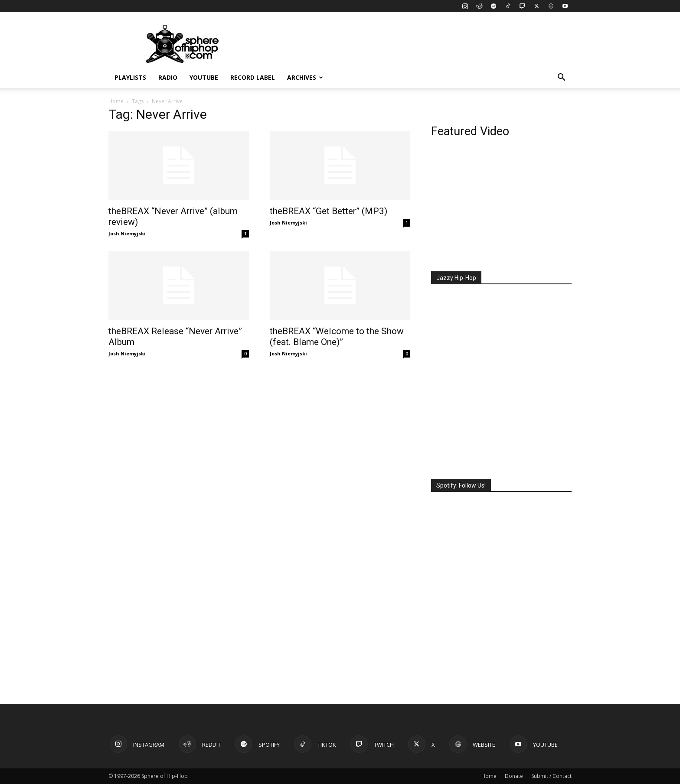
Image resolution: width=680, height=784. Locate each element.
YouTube (204, 77)
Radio (168, 77)
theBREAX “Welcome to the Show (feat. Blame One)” (337, 337)
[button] (561, 78)
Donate (514, 776)
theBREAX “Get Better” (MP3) (329, 211)
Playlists (130, 77)
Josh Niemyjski (127, 233)
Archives (305, 77)
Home (116, 101)
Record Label (253, 77)
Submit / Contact (551, 776)
